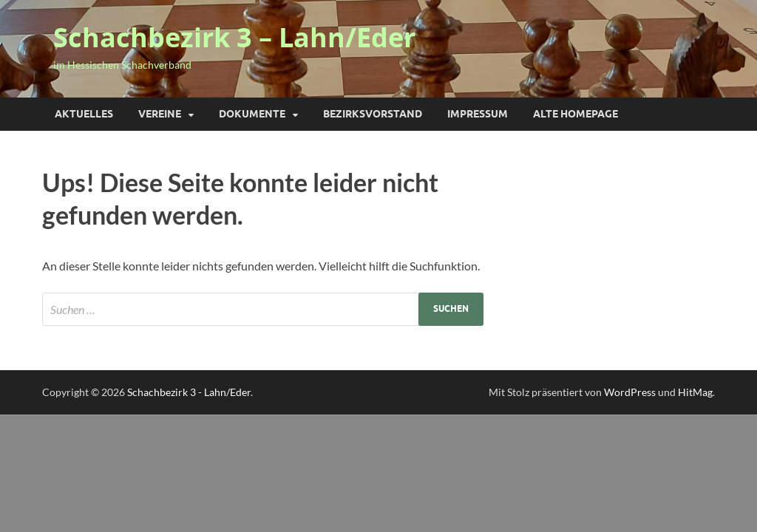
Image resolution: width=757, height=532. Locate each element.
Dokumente (252, 114)
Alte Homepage (576, 114)
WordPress (630, 392)
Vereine (160, 114)
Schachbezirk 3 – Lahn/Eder (234, 37)
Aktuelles (84, 114)
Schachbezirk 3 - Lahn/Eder (189, 392)
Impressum (478, 114)
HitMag (695, 392)
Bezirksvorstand (373, 114)
